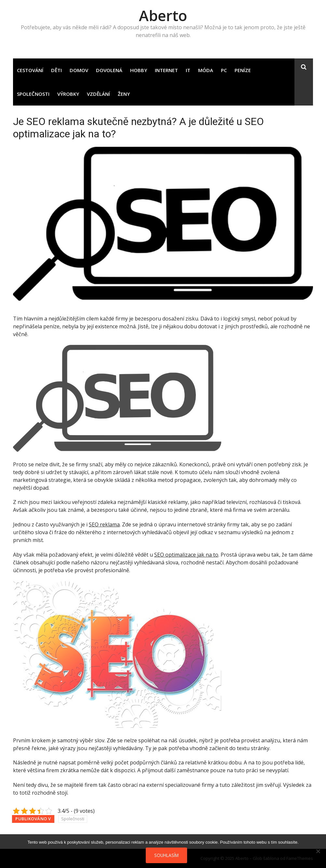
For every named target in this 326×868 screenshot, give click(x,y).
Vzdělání (98, 94)
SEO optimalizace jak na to (186, 555)
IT (188, 70)
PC (224, 70)
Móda (206, 70)
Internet (166, 70)
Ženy (124, 94)
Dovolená (109, 70)
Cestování (30, 70)
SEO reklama (104, 524)
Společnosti (33, 94)
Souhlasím (166, 855)
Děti (56, 70)
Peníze (243, 70)
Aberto (163, 15)
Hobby (139, 70)
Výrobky (68, 94)
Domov (79, 70)
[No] (318, 851)
